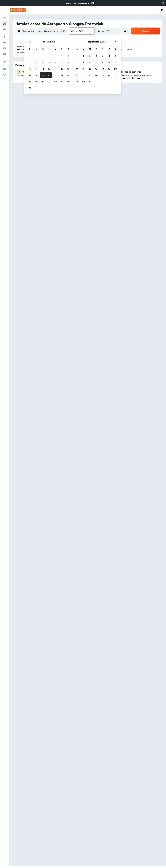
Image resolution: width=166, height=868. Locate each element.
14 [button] (56, 69)
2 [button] (68, 56)
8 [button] (62, 62)
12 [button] (43, 69)
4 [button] (36, 62)
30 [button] (68, 82)
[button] (163, 3)
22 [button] (62, 75)
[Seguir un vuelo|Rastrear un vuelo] (5, 43)
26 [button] (43, 82)
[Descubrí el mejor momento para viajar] (5, 48)
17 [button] (30, 75)
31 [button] (30, 88)
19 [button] (43, 75)
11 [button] (36, 69)
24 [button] (30, 82)
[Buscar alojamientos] (5, 24)
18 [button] (36, 75)
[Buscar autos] (5, 29)
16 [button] (68, 69)
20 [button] (49, 75)
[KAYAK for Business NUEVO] (5, 54)
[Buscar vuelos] (5, 18)
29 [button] (62, 82)
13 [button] (49, 69)
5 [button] (43, 62)
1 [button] (62, 56)
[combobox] (44, 31)
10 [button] (30, 69)
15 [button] (62, 69)
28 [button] (55, 82)
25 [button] (36, 82)
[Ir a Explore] (5, 37)
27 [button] (49, 82)
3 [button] (30, 62)
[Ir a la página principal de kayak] (18, 10)
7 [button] (55, 62)
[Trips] (5, 61)
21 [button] (56, 75)
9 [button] (68, 62)
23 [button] (68, 75)
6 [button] (49, 62)
